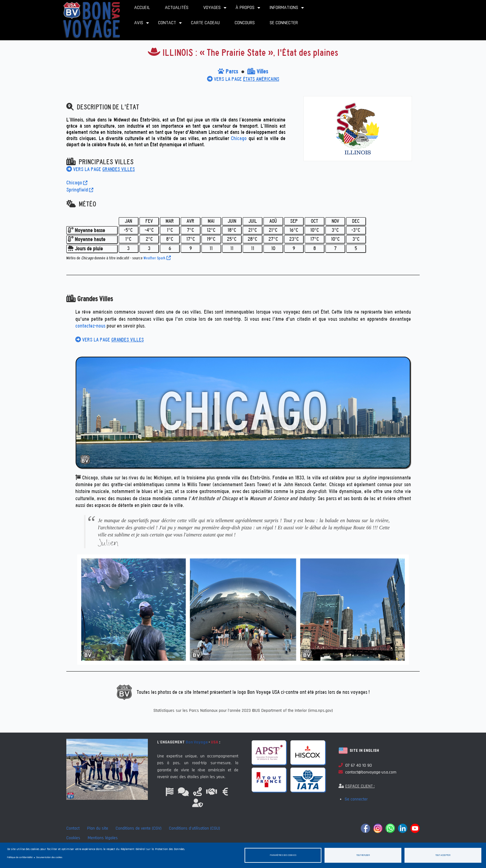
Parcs (228, 71)
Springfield (80, 190)
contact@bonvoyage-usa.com (367, 772)
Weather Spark (157, 258)
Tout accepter (443, 855)
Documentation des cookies (49, 857)
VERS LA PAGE (243, 79)
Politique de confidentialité (20, 857)
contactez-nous (90, 326)
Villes (258, 71)
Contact (171, 25)
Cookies (73, 838)
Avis (142, 25)
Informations (287, 10)
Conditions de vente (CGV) (139, 828)
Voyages (216, 10)
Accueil (142, 8)
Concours (245, 23)
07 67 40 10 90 (355, 765)
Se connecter (284, 23)
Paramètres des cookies (283, 855)
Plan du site (98, 828)
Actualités (177, 8)
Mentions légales (103, 838)
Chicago (239, 138)
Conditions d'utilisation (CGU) (194, 828)
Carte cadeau (205, 23)
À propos (249, 10)
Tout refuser (363, 855)
